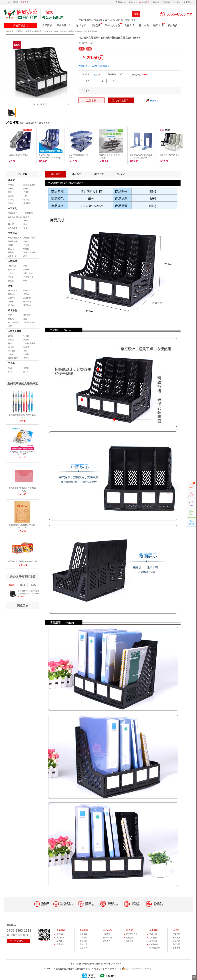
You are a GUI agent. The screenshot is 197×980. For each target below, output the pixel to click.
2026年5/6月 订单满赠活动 (98, 66)
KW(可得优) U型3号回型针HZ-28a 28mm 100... (22, 453)
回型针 (26, 340)
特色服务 (154, 930)
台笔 (25, 196)
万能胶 (11, 354)
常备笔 (11, 180)
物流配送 (131, 930)
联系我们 (60, 944)
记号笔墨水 (13, 228)
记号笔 (26, 192)
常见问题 (83, 941)
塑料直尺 (27, 315)
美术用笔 (27, 203)
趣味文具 (176, 938)
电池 (133, 20)
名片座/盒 (12, 266)
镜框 (25, 281)
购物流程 (83, 934)
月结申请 (156, 2)
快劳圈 (26, 358)
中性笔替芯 (28, 213)
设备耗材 (176, 948)
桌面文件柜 (28, 273)
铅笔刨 (26, 368)
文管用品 (12, 233)
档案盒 (26, 241)
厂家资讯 (176, 934)
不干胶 (11, 302)
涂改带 (26, 221)
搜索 (136, 14)
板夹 (25, 256)
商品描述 (56, 174)
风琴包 (11, 252)
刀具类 (11, 363)
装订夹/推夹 (13, 358)
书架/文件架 (28, 277)
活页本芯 (12, 298)
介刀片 (26, 372)
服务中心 (132, 2)
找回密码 (107, 934)
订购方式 (83, 938)
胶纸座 (26, 270)
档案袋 (90, 20)
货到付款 (130, 941)
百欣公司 (153, 934)
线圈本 (11, 294)
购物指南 (84, 930)
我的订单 (122, 2)
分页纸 (26, 245)
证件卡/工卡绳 (29, 252)
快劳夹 (26, 249)
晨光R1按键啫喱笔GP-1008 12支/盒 (23, 416)
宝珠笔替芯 (13, 213)
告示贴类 (27, 302)
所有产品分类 (21, 25)
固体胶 (26, 347)
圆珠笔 (11, 196)
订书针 (11, 336)
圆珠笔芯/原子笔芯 (15, 219)
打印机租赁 (154, 944)
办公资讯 (176, 944)
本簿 (10, 286)
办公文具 (28, 31)
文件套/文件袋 (29, 238)
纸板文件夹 (13, 241)
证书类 (11, 305)
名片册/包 (12, 256)
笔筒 (25, 266)
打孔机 (26, 336)
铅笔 (10, 192)
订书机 (26, 354)
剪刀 (10, 368)
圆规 (25, 319)
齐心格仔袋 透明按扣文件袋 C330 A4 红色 (23, 489)
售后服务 (61, 930)
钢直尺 (11, 319)
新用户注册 (108, 938)
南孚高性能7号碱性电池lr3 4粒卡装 (22, 561)
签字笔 (26, 200)
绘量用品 (12, 310)
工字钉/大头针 (29, 343)
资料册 (11, 245)
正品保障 (60, 938)
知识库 (176, 930)
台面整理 (37, 31)
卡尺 (10, 326)
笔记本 (26, 294)
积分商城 (153, 941)
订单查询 (107, 941)
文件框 (46, 31)
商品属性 (76, 174)
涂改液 (26, 217)
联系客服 (152, 101)
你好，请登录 (13, 2)
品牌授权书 (98, 174)
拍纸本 (26, 291)
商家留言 (166, 2)
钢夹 (10, 343)
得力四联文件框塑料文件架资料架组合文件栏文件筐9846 (30, 592)
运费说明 (130, 938)
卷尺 (10, 315)
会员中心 (107, 930)
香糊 (25, 351)
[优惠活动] (83, 66)
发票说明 (60, 941)
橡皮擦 (11, 224)
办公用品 (18, 31)
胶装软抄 (27, 305)
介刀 (10, 372)
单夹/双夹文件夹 (15, 238)
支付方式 (83, 944)
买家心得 (176, 941)
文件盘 (11, 277)
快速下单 (177, 2)
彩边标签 (27, 298)
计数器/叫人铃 (29, 322)
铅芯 (25, 228)
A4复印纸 (83, 20)
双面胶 (11, 347)
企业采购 (187, 2)
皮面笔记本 (13, 291)
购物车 (146, 2)
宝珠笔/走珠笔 (29, 185)
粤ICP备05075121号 (113, 969)
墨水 (25, 224)
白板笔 (11, 189)
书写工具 (12, 209)
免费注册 (24, 2)
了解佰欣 (121, 174)
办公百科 (153, 938)
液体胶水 (12, 351)
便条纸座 (12, 270)
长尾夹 (114, 20)
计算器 (102, 20)
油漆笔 (11, 200)
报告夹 (11, 249)
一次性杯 (127, 20)
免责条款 (60, 934)
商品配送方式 (132, 934)
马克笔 (11, 203)
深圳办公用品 (155, 948)
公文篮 (11, 281)
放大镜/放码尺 (14, 322)
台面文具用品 (15, 331)
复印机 (120, 20)
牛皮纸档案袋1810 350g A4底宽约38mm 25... (22, 526)
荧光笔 (26, 189)
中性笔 (96, 20)
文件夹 (108, 20)
